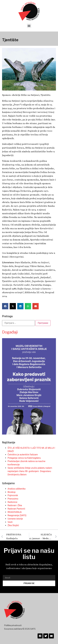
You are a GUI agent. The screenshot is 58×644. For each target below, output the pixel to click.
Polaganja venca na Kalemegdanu (24, 458)
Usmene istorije (15, 519)
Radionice (12, 502)
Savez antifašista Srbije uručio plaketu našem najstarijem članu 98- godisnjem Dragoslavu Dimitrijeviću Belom (30, 471)
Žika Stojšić (13, 525)
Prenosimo (13, 499)
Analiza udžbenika (17, 489)
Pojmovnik (13, 495)
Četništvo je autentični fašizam (23, 455)
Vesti (10, 522)
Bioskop (12, 492)
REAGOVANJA (15, 512)
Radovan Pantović (16, 509)
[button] (29, 26)
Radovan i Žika (15, 505)
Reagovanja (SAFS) (17, 515)
